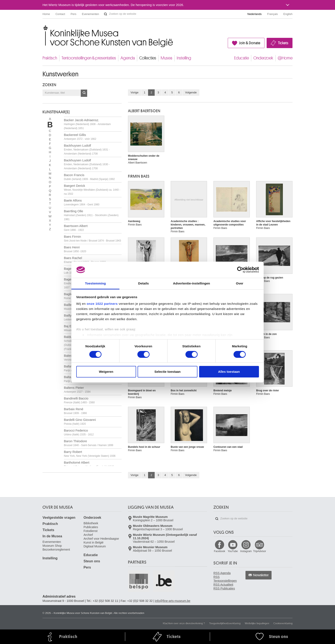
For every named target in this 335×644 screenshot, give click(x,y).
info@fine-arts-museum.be (173, 601)
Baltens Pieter (77, 390)
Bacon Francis (89, 177)
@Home (285, 58)
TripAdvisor (260, 551)
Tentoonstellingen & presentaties (89, 58)
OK (84, 93)
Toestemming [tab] (96, 283)
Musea (166, 58)
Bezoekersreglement (56, 550)
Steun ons (92, 561)
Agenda (128, 58)
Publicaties (91, 527)
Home (46, 14)
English (288, 14)
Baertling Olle (91, 215)
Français (273, 14)
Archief (88, 535)
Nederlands (255, 14)
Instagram (246, 551)
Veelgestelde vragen (59, 518)
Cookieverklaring (283, 623)
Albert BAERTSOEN (144, 111)
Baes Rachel (85, 260)
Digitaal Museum (95, 546)
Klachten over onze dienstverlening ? (184, 623)
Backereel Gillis (80, 137)
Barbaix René (75, 411)
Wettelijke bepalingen (257, 623)
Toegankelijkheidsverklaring (225, 623)
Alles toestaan (229, 372)
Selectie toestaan (168, 372)
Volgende (191, 92)
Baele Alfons (82, 202)
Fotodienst (90, 531)
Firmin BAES (139, 176)
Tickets (283, 43)
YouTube (233, 551)
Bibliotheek (91, 523)
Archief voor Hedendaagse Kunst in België (101, 541)
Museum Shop (52, 546)
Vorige (134, 92)
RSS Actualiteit (223, 585)
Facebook (220, 551)
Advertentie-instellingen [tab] (192, 283)
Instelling (184, 58)
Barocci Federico (79, 432)
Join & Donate (250, 43)
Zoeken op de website (106, 14)
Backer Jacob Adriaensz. (87, 124)
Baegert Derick (92, 190)
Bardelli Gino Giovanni (80, 422)
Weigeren (106, 372)
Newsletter (261, 575)
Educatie (242, 58)
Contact (60, 14)
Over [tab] (240, 283)
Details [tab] (144, 283)
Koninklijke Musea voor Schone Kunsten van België (43, 28)
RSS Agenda (222, 573)
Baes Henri (75, 249)
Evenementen (90, 14)
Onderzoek (263, 58)
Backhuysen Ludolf (87, 149)
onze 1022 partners (102, 304)
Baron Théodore (89, 443)
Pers (74, 14)
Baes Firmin (92, 238)
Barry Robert (90, 454)
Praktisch (50, 58)
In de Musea (52, 536)
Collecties (148, 58)
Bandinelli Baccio (79, 400)
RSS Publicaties (224, 588)
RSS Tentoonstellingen (225, 579)
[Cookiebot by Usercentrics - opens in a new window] (240, 270)
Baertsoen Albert (76, 228)
